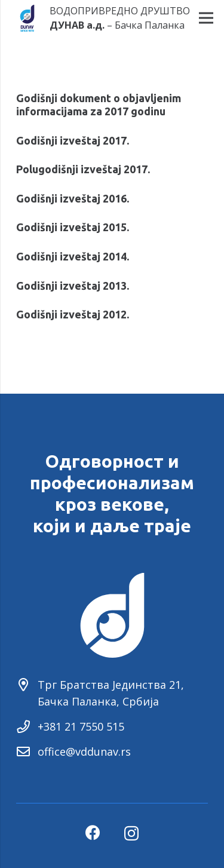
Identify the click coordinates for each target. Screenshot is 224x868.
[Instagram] (131, 833)
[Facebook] (93, 832)
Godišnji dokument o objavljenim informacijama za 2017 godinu (99, 105)
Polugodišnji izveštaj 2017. (83, 169)
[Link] (27, 18)
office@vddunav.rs (84, 752)
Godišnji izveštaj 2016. (73, 198)
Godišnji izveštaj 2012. (73, 314)
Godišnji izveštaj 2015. (73, 227)
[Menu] (206, 18)
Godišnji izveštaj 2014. (73, 256)
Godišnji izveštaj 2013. (73, 286)
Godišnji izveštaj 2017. (73, 140)
